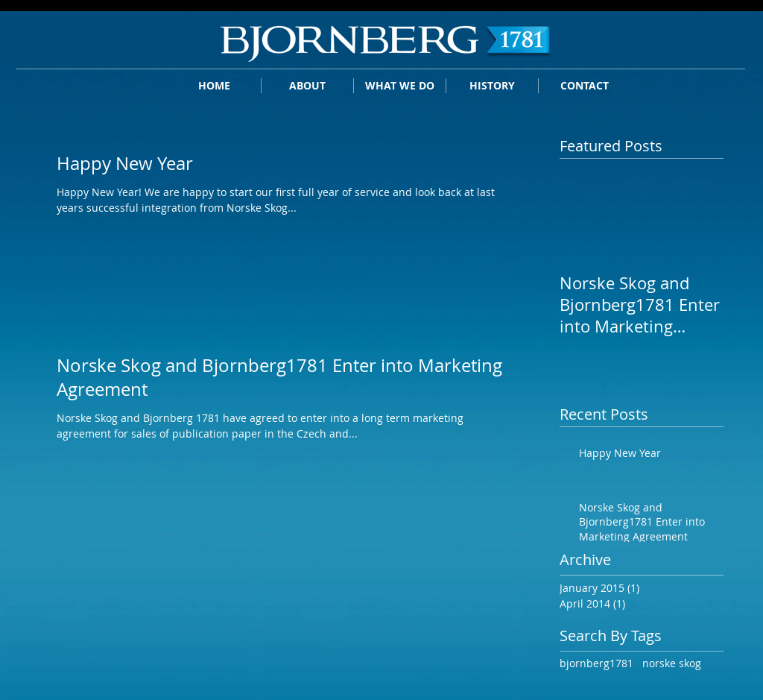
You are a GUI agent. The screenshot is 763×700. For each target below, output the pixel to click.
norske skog (672, 663)
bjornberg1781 (596, 663)
